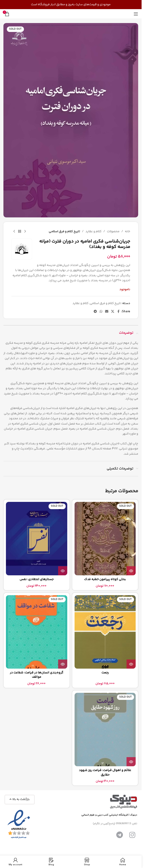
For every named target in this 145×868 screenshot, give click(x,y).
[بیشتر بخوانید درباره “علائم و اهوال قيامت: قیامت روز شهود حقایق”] (131, 762)
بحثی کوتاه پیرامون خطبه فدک (105, 579)
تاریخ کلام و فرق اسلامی (64, 232)
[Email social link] (107, 311)
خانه (128, 232)
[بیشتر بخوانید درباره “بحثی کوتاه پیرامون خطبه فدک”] (131, 571)
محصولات (113, 232)
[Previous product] (25, 232)
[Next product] (14, 232)
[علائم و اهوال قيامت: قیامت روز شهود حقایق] (105, 730)
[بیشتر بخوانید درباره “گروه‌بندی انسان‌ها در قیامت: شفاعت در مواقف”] (63, 664)
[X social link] (113, 311)
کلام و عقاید (93, 232)
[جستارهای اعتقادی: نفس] (37, 539)
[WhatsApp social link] (101, 311)
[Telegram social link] (95, 311)
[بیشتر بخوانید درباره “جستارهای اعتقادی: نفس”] (63, 571)
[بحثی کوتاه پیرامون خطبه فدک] (105, 539)
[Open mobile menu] (136, 14)
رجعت (105, 673)
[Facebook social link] (118, 311)
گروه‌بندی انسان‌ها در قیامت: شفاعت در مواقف (37, 675)
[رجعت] (105, 632)
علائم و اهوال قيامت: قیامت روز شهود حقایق (105, 773)
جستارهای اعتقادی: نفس (37, 579)
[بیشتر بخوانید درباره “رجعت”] (131, 664)
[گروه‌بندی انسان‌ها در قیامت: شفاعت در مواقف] (37, 632)
